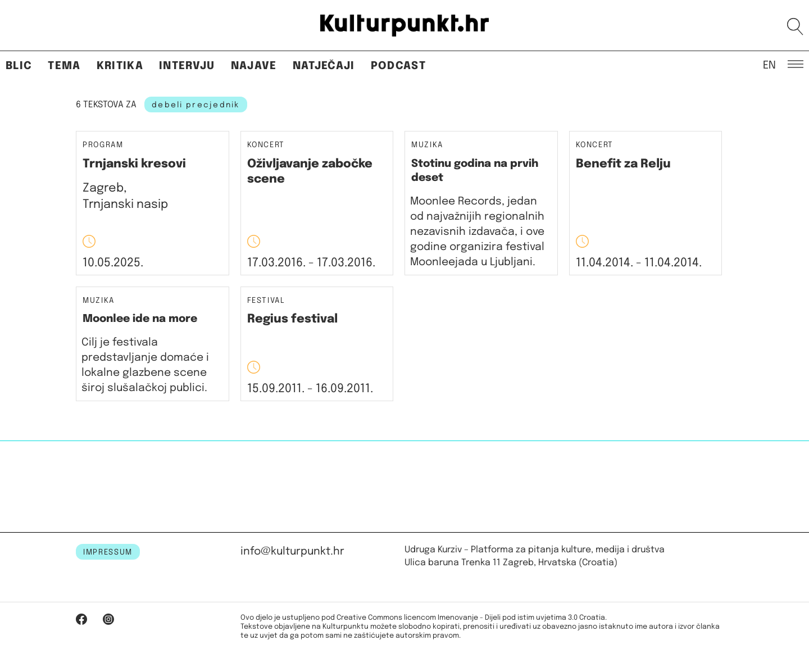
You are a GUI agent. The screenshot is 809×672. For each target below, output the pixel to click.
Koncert (266, 145)
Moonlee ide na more (140, 319)
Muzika (427, 145)
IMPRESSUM (108, 552)
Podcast (398, 66)
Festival (266, 301)
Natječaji (324, 66)
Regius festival (292, 319)
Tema (64, 66)
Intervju (187, 66)
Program (103, 145)
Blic (19, 66)
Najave (254, 66)
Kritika (120, 66)
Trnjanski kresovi (134, 164)
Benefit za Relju (623, 164)
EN (769, 65)
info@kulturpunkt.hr (292, 551)
